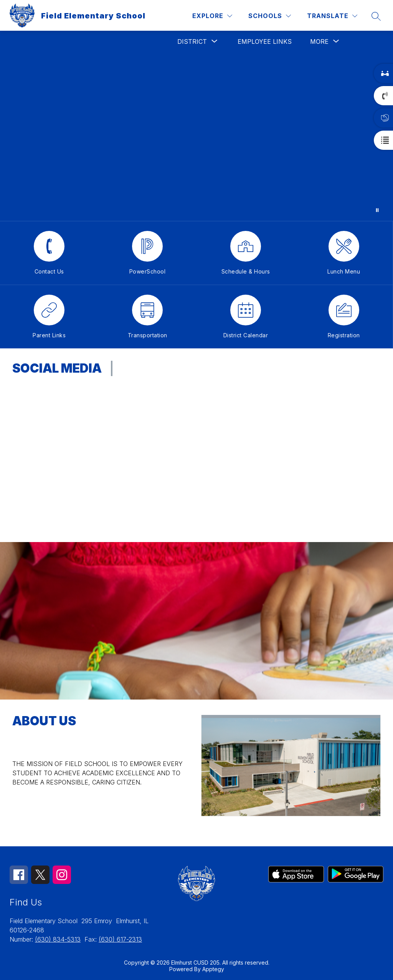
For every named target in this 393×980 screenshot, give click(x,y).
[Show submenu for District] (192, 41)
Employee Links (265, 41)
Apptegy (213, 969)
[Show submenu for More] (319, 41)
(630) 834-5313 (58, 939)
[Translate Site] (332, 16)
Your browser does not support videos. (196, 137)
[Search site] (376, 16)
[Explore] (212, 16)
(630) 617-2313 (120, 939)
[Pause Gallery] (377, 210)
